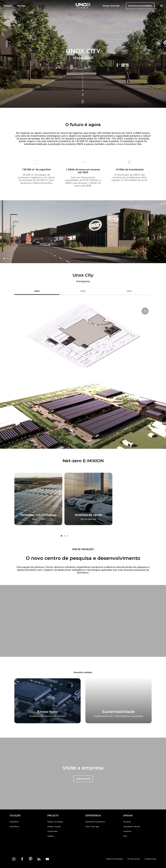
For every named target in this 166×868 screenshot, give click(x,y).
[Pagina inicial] (83, 6)
